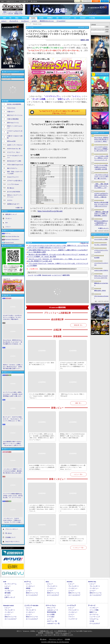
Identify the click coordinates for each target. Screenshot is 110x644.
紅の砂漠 (97, 258)
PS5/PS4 (25, 18)
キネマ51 (10, 200)
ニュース (31, 275)
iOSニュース (51, 608)
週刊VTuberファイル (13, 123)
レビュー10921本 (8, 14)
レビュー (4, 21)
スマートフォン (51, 605)
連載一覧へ (20, 208)
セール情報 (38, 275)
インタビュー (25, 21)
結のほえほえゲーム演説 (14, 161)
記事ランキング (10, 597)
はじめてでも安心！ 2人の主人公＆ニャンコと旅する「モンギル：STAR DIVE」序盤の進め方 (13, 317)
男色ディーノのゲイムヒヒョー (15, 127)
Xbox (17, 18)
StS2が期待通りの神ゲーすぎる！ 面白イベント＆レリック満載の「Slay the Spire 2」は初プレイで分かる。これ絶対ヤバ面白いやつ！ (13, 444)
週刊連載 (8, 593)
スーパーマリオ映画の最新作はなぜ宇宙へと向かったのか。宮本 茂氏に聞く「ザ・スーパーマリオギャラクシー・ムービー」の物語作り (13, 496)
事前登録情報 (52, 612)
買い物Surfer (11, 188)
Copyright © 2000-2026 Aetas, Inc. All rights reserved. (55, 642)
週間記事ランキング (11, 214)
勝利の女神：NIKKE (100, 290)
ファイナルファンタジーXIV (101, 264)
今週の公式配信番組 (13, 119)
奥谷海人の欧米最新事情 (14, 104)
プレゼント (9, 218)
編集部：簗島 (85, 40)
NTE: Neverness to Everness (101, 297)
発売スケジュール (32, 593)
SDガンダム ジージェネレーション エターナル (101, 277)
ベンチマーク (73, 619)
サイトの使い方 (24, 1)
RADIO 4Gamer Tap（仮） (14, 149)
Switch (33, 18)
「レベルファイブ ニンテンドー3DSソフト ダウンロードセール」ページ (59, 112)
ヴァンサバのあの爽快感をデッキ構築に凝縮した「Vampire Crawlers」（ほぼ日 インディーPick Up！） (42, 396)
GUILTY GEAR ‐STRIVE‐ (101, 270)
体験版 (7, 588)
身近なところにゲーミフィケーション (15, 196)
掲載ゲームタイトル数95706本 (12, 12)
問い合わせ (34, 1)
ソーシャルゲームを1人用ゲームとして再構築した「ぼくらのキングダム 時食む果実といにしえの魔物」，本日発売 (101, 149)
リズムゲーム (94, 619)
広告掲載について (10, 537)
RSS (3, 1)
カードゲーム (94, 614)
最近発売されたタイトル (47, 21)
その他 (92, 621)
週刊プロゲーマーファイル (15, 115)
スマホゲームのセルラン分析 (15, 132)
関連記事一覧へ (85, 243)
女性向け (50, 18)
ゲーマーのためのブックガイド (15, 157)
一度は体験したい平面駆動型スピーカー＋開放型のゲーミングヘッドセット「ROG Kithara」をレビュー (73, 467)
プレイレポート (14, 21)
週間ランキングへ (104, 228)
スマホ (41, 18)
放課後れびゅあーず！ (14, 204)
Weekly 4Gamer (11, 108)
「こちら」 (65, 633)
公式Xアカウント (11, 1)
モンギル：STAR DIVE (101, 245)
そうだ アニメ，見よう (14, 152)
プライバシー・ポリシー (56, 639)
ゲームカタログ (61, 21)
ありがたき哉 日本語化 (14, 192)
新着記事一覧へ (78, 325)
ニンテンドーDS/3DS (31, 605)
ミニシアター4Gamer (13, 184)
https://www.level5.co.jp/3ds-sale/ (50, 211)
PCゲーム (8, 233)
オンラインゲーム (11, 584)
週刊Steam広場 (11, 141)
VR (57, 18)
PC (10, 18)
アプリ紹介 (51, 617)
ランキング (105, 1)
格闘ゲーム (93, 612)
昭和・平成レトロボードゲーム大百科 (15, 173)
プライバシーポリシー (12, 529)
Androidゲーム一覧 (53, 623)
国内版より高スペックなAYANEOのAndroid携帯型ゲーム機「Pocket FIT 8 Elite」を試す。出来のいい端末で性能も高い (72, 436)
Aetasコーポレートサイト (12, 541)
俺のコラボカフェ (12, 168)
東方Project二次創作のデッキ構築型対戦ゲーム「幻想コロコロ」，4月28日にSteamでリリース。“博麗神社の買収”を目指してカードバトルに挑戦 (101, 223)
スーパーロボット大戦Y (101, 239)
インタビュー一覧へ (78, 548)
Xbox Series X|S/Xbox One (12, 236)
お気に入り (87, 1)
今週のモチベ (11, 112)
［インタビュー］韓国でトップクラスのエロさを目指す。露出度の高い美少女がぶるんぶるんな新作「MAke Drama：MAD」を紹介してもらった (13, 471)
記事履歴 (96, 1)
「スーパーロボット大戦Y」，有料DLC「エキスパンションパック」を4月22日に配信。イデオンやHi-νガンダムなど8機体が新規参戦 (101, 158)
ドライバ (8, 227)
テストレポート (74, 610)
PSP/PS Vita (92, 582)
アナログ (83, 18)
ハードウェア (66, 18)
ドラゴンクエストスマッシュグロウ (101, 251)
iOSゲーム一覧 (52, 621)
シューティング (95, 617)
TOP (4, 18)
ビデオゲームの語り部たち (15, 181)
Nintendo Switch (9, 243)
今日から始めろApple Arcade (15, 165)
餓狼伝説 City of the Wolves (101, 284)
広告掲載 (67, 639)
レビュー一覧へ (78, 474)
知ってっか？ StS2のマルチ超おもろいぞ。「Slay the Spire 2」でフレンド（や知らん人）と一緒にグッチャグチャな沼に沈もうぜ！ (13, 419)
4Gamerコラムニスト (13, 177)
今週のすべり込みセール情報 (15, 137)
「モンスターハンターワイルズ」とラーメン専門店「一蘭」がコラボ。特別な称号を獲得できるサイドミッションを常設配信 (101, 177)
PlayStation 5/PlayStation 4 (12, 239)
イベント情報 (94, 610)
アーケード (92, 605)
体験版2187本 (18, 14)
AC (75, 18)
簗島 (66, 275)
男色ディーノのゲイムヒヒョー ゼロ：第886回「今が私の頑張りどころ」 (42, 364)
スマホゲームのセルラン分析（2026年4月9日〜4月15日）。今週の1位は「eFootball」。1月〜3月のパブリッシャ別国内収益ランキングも (73, 366)
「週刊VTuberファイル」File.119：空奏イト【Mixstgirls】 (72, 395)
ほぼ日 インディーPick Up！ (15, 145)
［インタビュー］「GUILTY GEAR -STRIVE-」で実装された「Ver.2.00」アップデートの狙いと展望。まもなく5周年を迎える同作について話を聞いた (13, 520)
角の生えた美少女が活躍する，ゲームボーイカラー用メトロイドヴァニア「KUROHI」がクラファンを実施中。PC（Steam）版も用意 (101, 204)
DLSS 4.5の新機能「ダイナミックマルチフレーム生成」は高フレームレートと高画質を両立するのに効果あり (42, 467)
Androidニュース (53, 610)
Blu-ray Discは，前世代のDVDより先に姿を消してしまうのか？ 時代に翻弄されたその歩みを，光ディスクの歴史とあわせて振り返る (13, 342)
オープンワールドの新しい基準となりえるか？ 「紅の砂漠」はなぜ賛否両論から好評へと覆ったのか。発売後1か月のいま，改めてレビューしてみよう (13, 394)
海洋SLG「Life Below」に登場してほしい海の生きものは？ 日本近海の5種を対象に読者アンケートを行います (13, 367)
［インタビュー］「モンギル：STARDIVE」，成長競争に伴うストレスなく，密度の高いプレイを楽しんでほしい (72, 539)
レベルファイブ (57, 275)
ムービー (34, 21)
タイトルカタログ (32, 595)
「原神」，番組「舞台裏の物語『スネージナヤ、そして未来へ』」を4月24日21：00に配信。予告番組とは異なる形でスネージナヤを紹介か (101, 186)
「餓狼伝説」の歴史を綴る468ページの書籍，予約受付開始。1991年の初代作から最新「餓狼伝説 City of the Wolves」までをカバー (101, 214)
